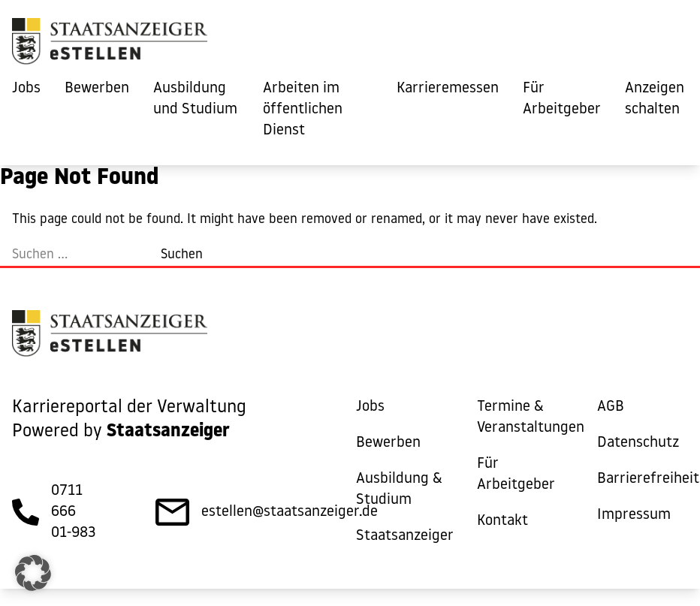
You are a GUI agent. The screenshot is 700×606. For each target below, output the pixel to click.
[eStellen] (110, 45)
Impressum (634, 515)
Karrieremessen (448, 89)
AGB (611, 407)
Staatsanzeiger (405, 536)
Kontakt (502, 521)
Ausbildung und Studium (195, 99)
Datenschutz (638, 443)
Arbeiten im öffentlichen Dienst (303, 110)
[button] (33, 573)
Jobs (26, 89)
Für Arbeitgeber (562, 99)
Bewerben (97, 89)
